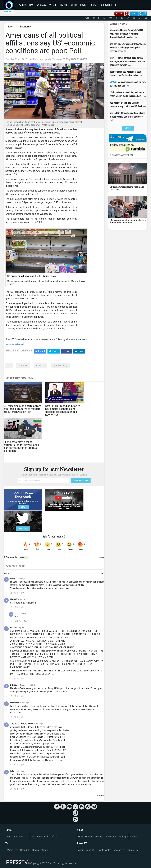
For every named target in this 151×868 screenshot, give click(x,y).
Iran (9, 837)
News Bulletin (85, 837)
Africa (54, 837)
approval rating (60, 365)
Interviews (111, 837)
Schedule (25, 850)
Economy (25, 27)
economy (41, 365)
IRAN (32, 5)
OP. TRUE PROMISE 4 (80, 5)
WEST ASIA (42, 5)
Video (80, 830)
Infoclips (123, 837)
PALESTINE (53, 5)
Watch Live (12, 850)
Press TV (82, 843)
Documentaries (40, 850)
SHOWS (95, 5)
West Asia (18, 837)
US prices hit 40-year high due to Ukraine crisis (31, 276)
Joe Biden (23, 365)
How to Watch (104, 850)
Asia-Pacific (43, 837)
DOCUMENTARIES (108, 5)
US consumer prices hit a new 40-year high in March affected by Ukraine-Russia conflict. (46, 282)
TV (7, 843)
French (134, 13)
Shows (134, 837)
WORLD (23, 5)
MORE (128, 128)
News (10, 27)
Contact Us (132, 850)
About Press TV (86, 850)
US (9, 365)
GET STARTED (81, 480)
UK (33, 837)
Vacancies (119, 850)
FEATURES (65, 5)
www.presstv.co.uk (15, 344)
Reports (99, 837)
